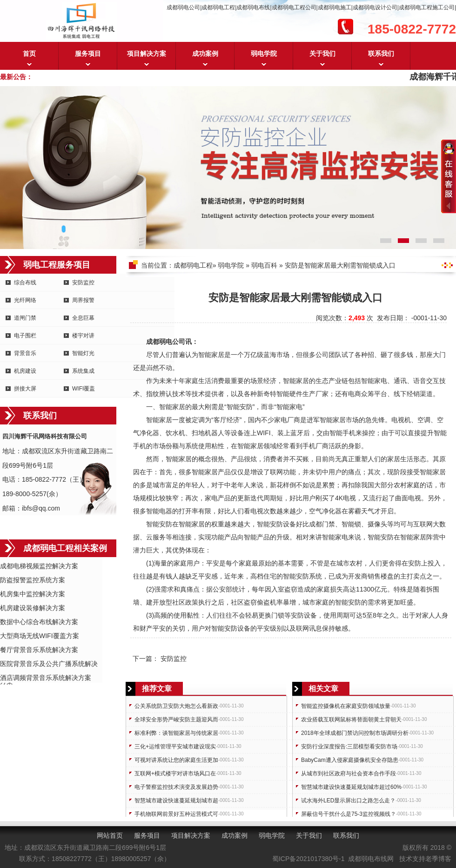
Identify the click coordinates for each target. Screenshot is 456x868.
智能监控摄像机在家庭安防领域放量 (346, 706)
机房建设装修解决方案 (33, 608)
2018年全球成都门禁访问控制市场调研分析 (355, 733)
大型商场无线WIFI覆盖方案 (40, 636)
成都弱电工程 (193, 265)
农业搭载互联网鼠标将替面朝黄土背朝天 (351, 720)
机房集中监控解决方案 (33, 594)
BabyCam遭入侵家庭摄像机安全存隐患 (350, 760)
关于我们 (322, 54)
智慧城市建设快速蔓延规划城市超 (176, 801)
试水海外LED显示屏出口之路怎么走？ (348, 801)
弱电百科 (264, 265)
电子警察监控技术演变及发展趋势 (176, 787)
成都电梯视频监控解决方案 (39, 566)
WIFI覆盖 (84, 389)
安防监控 (83, 283)
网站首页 (110, 835)
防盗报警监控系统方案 (33, 580)
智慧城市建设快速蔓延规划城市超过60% (351, 787)
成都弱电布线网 (371, 859)
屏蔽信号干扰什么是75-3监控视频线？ (349, 814)
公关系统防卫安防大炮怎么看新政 (176, 706)
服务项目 (88, 54)
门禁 (329, 524)
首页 (29, 54)
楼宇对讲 (83, 336)
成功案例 (205, 54)
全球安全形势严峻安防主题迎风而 (176, 720)
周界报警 (83, 300)
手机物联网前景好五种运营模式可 (176, 814)
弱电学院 (264, 54)
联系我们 (381, 54)
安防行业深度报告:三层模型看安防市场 (349, 747)
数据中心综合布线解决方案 (39, 622)
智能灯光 (83, 353)
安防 (246, 407)
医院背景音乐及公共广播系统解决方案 (49, 664)
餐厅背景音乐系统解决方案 (39, 650)
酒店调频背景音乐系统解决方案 (46, 678)
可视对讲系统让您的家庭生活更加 (176, 760)
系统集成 (83, 371)
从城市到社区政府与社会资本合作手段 (349, 774)
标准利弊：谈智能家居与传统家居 (176, 733)
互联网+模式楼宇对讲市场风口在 (175, 774)
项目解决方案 (147, 54)
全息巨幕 (83, 318)
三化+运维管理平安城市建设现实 (175, 747)
